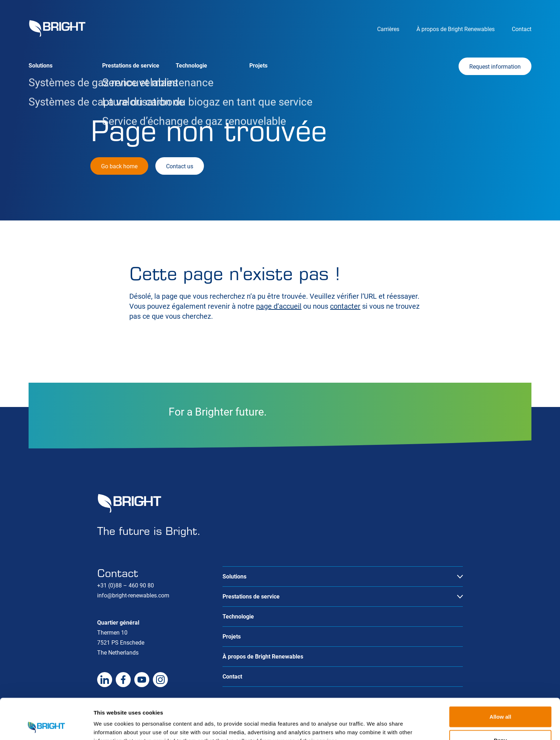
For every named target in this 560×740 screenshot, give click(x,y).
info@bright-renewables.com (133, 595)
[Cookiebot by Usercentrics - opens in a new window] (46, 726)
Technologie (191, 66)
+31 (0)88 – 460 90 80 (126, 585)
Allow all (501, 678)
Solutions (41, 66)
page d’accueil (279, 306)
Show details (375, 726)
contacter (345, 306)
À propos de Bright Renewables (456, 29)
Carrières (388, 29)
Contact (522, 29)
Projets (258, 66)
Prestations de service (131, 66)
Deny (501, 702)
